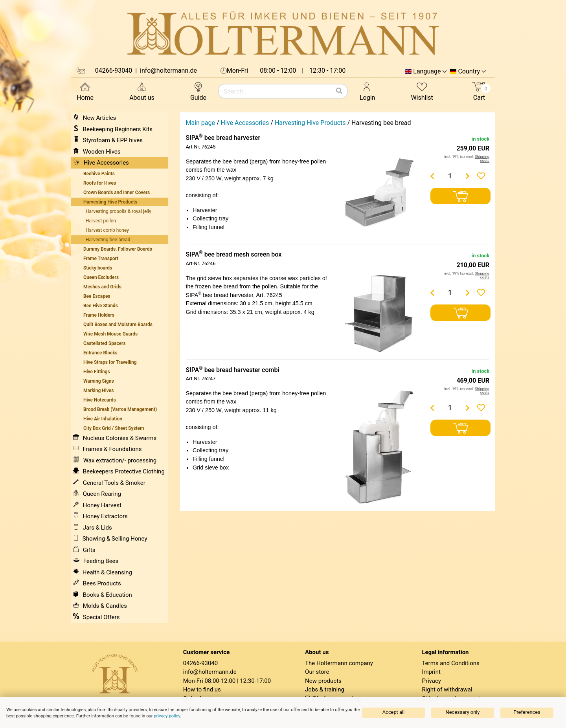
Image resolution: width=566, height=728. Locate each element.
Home (85, 91)
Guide (198, 91)
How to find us (202, 689)
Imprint (431, 672)
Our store (317, 672)
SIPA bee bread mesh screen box (234, 254)
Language (427, 72)
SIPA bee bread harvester (223, 138)
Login (367, 91)
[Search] (339, 91)
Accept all (393, 712)
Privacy (431, 681)
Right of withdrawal (447, 689)
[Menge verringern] (432, 176)
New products (323, 681)
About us (142, 91)
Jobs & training (325, 689)
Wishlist (422, 91)
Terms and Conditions (450, 663)
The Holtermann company (339, 663)
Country (469, 72)
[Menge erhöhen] (468, 176)
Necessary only (463, 712)
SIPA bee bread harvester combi (233, 370)
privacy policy (167, 716)
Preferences (527, 712)
